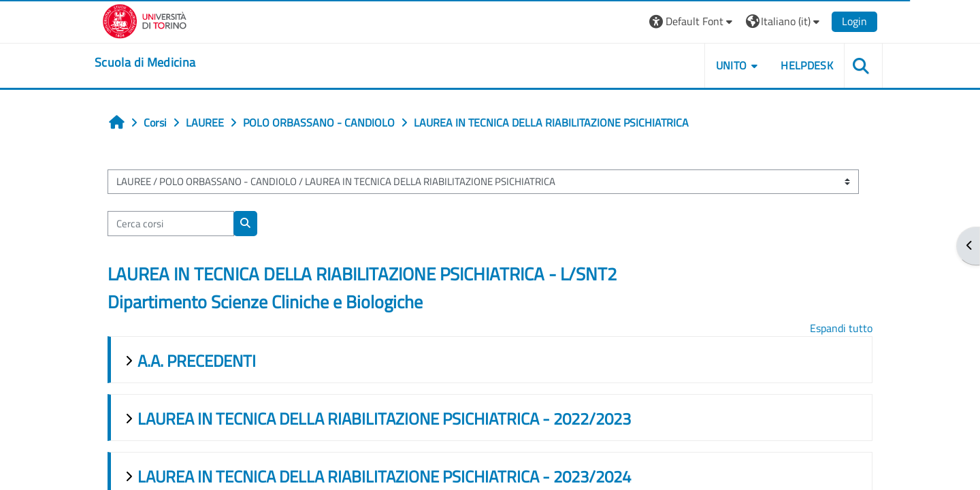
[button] (692, 21)
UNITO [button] (732, 65)
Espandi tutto (841, 328)
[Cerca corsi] (171, 224)
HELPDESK (807, 65)
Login (854, 21)
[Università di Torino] (145, 20)
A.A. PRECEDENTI (197, 361)
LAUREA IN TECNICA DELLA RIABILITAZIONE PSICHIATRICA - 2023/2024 (384, 476)
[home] (145, 63)
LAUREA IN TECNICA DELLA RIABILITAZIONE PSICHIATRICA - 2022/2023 (384, 419)
